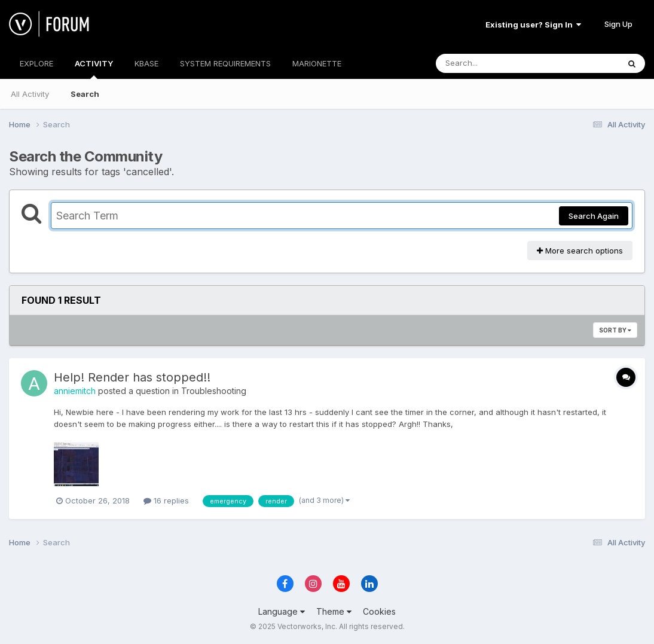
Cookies (379, 611)
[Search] (495, 63)
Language (282, 611)
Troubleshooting (214, 391)
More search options (580, 251)
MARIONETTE (317, 63)
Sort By (615, 330)
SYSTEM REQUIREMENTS (225, 63)
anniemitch (75, 391)
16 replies (166, 500)
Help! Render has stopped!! (132, 377)
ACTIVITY (94, 69)
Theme (334, 611)
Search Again (594, 216)
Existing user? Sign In (533, 25)
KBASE (146, 63)
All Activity (30, 94)
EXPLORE (36, 63)
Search (85, 94)
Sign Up (618, 24)
